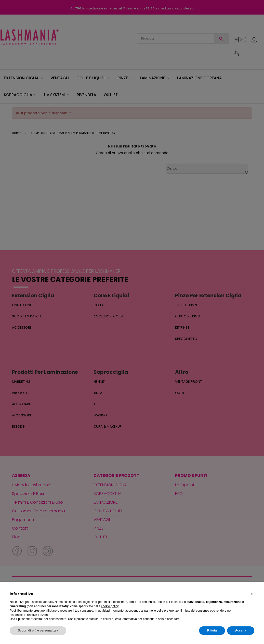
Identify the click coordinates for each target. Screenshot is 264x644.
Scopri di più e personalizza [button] (38, 630)
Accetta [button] (241, 630)
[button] (252, 594)
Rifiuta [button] (212, 630)
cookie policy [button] (110, 606)
